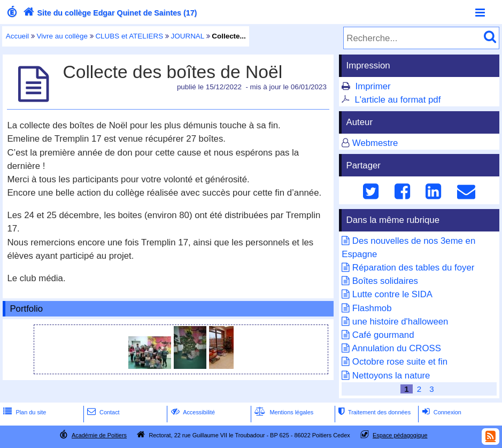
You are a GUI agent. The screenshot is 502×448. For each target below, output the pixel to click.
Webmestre (375, 143)
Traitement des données (373, 412)
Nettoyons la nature (391, 376)
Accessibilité (192, 412)
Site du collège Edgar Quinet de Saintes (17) (109, 13)
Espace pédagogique (400, 435)
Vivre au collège (62, 36)
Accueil (17, 36)
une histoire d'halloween (400, 322)
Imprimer (373, 86)
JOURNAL (188, 36)
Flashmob (372, 308)
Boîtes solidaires (385, 281)
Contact (102, 412)
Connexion (441, 412)
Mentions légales (283, 412)
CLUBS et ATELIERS (129, 36)
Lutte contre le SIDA (392, 294)
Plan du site (24, 412)
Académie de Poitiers (99, 435)
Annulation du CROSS (396, 348)
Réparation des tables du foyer (414, 268)
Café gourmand (383, 335)
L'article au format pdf (398, 100)
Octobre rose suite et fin (400, 362)
